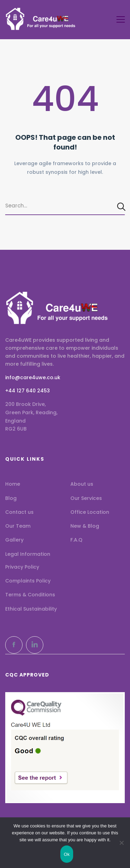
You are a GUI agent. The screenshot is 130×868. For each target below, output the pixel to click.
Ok (67, 854)
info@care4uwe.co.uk (33, 377)
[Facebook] (14, 645)
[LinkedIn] (35, 645)
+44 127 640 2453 (28, 391)
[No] (121, 843)
